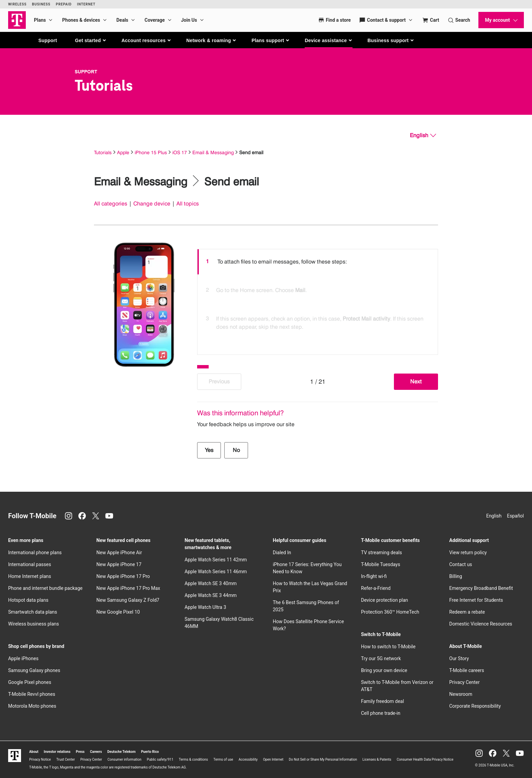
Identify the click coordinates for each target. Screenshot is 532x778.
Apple (123, 152)
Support (48, 40)
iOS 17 (180, 152)
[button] (91, 40)
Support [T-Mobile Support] (86, 72)
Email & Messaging (213, 152)
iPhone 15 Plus (151, 152)
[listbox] (318, 300)
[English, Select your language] (423, 135)
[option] (318, 262)
